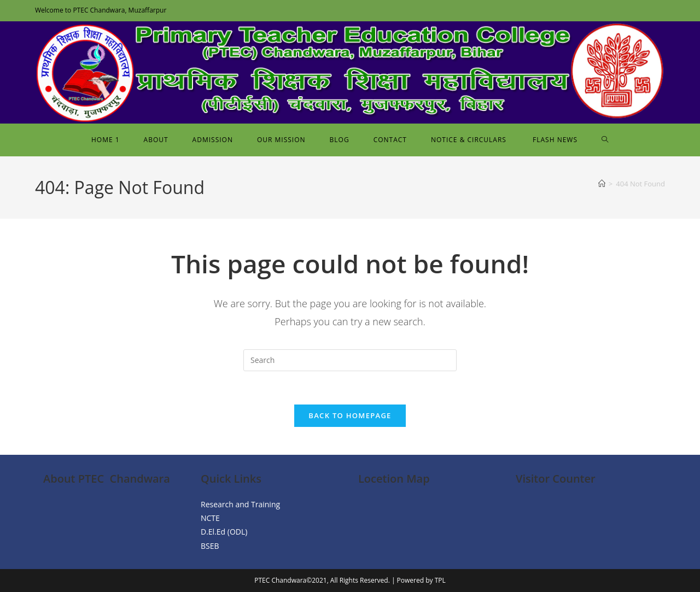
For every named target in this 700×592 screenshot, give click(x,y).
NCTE (210, 518)
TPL (440, 580)
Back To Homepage (350, 415)
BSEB (210, 546)
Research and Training (240, 504)
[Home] (602, 184)
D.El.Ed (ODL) (224, 532)
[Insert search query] (350, 360)
